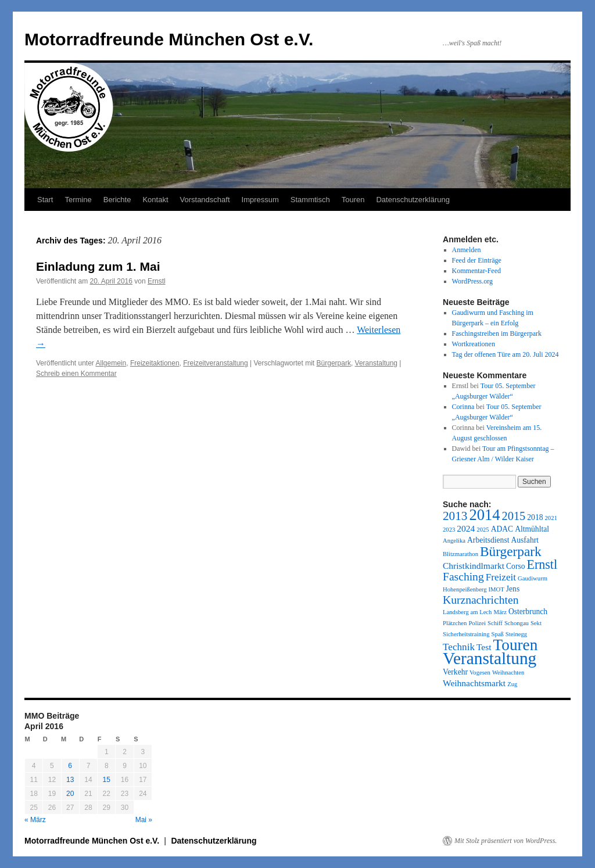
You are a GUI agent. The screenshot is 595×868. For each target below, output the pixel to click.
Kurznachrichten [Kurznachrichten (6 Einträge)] (481, 600)
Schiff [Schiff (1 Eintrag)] (495, 623)
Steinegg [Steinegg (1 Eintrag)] (516, 634)
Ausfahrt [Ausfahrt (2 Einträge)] (525, 540)
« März (35, 820)
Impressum (260, 200)
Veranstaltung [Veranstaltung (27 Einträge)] (490, 658)
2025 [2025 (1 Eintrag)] (483, 530)
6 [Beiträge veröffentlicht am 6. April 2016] (70, 766)
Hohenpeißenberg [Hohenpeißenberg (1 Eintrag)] (465, 589)
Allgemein (111, 363)
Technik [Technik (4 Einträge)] (459, 647)
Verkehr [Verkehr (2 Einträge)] (455, 672)
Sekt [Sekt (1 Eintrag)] (536, 623)
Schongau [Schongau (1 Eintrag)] (517, 623)
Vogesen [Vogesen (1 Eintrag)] (480, 672)
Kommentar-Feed (476, 271)
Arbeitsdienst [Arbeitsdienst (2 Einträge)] (488, 540)
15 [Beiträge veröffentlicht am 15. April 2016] (107, 780)
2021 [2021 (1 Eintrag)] (551, 518)
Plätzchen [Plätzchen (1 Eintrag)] (455, 623)
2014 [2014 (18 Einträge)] (484, 515)
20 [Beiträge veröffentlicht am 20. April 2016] (70, 794)
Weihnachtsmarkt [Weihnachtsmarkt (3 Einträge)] (474, 683)
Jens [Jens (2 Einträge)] (513, 589)
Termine (78, 200)
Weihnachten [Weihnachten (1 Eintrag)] (508, 672)
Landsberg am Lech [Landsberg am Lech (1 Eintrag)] (467, 612)
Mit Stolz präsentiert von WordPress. (506, 841)
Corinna (463, 407)
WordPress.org (472, 281)
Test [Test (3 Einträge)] (484, 647)
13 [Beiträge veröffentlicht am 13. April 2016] (70, 780)
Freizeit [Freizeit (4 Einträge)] (501, 577)
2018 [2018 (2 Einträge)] (535, 517)
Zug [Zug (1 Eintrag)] (512, 684)
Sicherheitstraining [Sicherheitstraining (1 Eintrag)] (466, 634)
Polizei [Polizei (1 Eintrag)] (477, 623)
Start (45, 200)
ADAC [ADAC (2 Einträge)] (502, 529)
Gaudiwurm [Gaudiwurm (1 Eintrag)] (533, 578)
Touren (353, 200)
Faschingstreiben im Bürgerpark (497, 333)
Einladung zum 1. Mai (98, 266)
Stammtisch (310, 200)
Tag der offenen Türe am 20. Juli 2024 (506, 354)
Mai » (144, 820)
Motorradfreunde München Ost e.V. (169, 39)
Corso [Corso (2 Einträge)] (515, 566)
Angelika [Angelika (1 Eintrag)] (454, 541)
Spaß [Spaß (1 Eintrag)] (498, 634)
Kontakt (155, 200)
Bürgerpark (334, 363)
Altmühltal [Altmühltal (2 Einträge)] (532, 529)
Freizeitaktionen (155, 363)
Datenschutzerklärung (413, 200)
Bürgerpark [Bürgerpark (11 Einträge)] (511, 551)
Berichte (117, 200)
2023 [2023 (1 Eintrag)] (449, 530)
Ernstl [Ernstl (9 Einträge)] (542, 564)
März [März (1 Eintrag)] (500, 612)
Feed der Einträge (477, 260)
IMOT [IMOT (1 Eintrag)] (497, 589)
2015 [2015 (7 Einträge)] (514, 516)
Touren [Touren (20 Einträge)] (516, 645)
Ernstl (157, 281)
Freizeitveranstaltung (215, 363)
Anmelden (467, 250)
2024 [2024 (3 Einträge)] (466, 528)
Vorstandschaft (205, 200)
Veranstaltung (376, 363)
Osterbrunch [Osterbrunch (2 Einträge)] (528, 611)
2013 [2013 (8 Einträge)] (455, 516)
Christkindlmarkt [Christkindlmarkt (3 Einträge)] (474, 566)
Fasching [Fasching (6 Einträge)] (463, 577)
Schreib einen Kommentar (76, 374)
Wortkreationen (474, 344)
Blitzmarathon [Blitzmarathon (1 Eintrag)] (460, 554)
